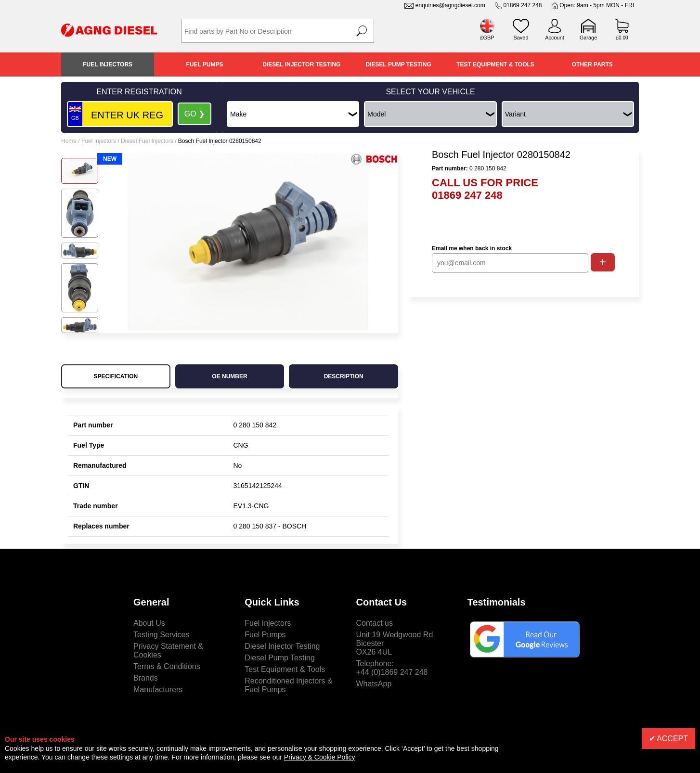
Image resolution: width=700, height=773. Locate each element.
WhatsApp (374, 684)
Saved (521, 38)
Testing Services (162, 635)
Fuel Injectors (108, 64)
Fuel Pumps (204, 64)
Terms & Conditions (167, 666)
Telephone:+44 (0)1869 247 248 (392, 668)
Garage (589, 38)
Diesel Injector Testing (301, 64)
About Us (149, 623)
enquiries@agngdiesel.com (450, 5)
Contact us (375, 623)
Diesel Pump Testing (399, 64)
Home (69, 141)
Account (555, 38)
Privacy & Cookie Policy (320, 757)
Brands (146, 678)
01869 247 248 (522, 5)
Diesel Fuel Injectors (147, 141)
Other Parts (592, 64)
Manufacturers (158, 689)
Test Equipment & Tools (495, 64)
